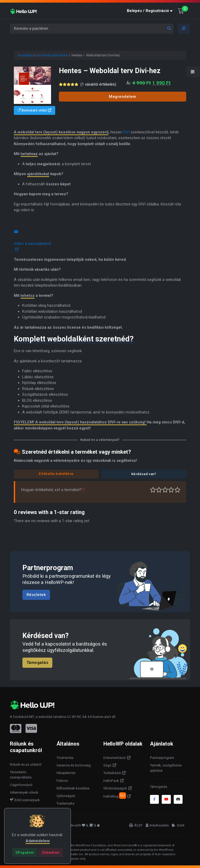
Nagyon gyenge (153, 490)
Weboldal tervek (56, 55)
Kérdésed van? (144, 474)
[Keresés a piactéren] (92, 29)
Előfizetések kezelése (73, 788)
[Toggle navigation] (184, 29)
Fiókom (62, 781)
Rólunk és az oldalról (26, 764)
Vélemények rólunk (24, 792)
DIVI (126, 132)
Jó (171, 490)
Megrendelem (123, 97)
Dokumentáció (115, 758)
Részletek (36, 595)
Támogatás (37, 663)
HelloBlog (115, 795)
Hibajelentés (66, 773)
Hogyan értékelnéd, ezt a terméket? (53, 490)
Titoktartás (65, 758)
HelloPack (111, 781)
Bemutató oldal (32, 110)
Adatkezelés (157, 825)
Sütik (178, 825)
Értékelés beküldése (56, 474)
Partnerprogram (162, 758)
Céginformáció (21, 785)
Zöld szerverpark (25, 800)
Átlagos (165, 490)
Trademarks (65, 803)
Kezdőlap (25, 55)
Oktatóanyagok (115, 788)
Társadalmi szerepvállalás (21, 775)
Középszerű (159, 490)
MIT (32, 717)
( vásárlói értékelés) (98, 84)
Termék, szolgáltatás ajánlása (166, 768)
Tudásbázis (112, 773)
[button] (151, 11)
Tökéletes (177, 490)
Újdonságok (66, 796)
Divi (38, 55)
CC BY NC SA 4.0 (79, 717)
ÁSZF (136, 825)
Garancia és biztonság (74, 765)
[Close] (25, 852)
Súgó (107, 765)
